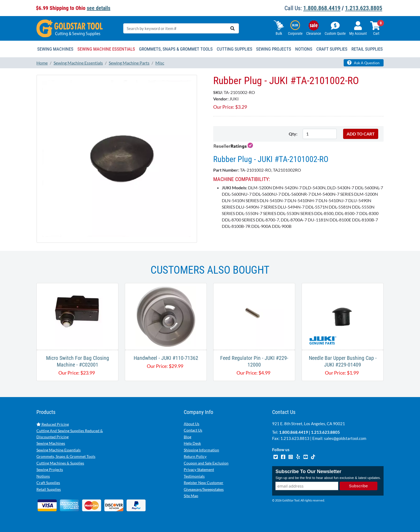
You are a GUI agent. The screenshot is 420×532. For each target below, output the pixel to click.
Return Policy (195, 456)
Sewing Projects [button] (274, 49)
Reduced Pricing (53, 424)
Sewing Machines (51, 443)
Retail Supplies (49, 489)
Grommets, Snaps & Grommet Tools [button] (176, 49)
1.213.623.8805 (364, 8)
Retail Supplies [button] (367, 49)
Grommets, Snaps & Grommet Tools (66, 456)
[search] (232, 28)
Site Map (191, 496)
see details (99, 8)
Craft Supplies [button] (332, 49)
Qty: (293, 134)
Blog (187, 437)
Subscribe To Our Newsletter (308, 471)
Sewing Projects (50, 469)
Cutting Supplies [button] (235, 49)
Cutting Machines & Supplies (60, 463)
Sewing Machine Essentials (59, 450)
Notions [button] (304, 49)
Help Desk (192, 443)
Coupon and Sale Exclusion (206, 463)
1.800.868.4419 (322, 8)
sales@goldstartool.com (345, 438)
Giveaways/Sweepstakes (204, 489)
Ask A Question (363, 63)
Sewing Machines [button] (55, 49)
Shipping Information (201, 450)
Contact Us (193, 430)
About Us (192, 424)
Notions (43, 476)
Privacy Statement (199, 469)
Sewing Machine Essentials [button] (106, 49)
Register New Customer (204, 483)
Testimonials (194, 476)
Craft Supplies (48, 483)
